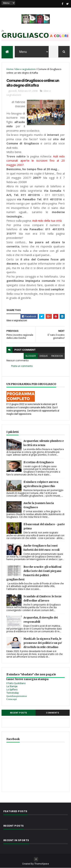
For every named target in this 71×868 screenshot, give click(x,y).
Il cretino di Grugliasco (39, 462)
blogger (31, 356)
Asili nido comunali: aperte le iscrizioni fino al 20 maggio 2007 (36, 161)
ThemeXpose (42, 864)
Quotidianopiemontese (17, 696)
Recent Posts (19, 713)
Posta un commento (22, 366)
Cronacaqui (12, 699)
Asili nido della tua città (47, 221)
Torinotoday (13, 693)
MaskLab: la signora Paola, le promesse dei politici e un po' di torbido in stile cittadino (43, 643)
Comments (53, 713)
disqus (44, 356)
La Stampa (12, 686)
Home (10, 69)
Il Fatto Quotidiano (16, 683)
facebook (57, 356)
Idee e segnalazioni (25, 69)
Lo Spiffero (12, 690)
